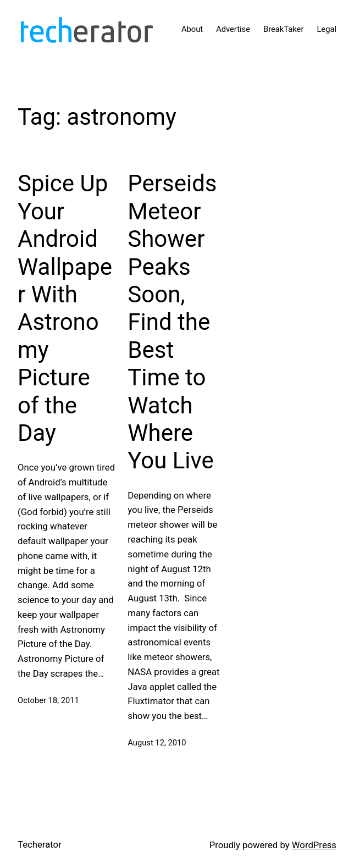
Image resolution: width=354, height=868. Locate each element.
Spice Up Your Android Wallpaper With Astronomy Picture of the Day (65, 308)
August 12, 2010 (157, 743)
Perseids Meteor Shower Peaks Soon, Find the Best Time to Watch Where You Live (172, 322)
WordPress (314, 845)
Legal (327, 29)
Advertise (233, 29)
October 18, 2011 (48, 700)
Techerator (40, 844)
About (192, 29)
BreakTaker (283, 29)
